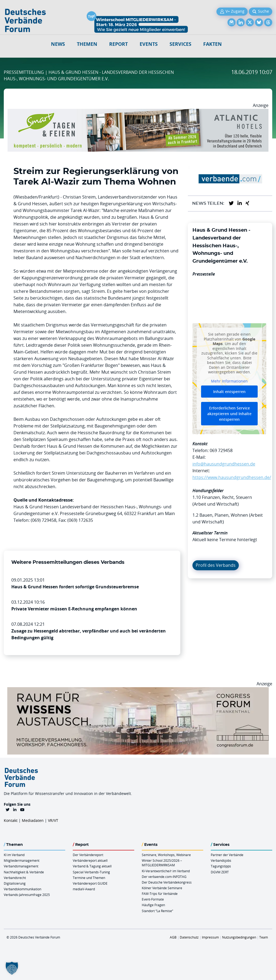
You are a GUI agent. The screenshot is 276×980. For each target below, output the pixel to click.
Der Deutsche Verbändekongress (167, 882)
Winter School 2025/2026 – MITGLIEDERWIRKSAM (162, 863)
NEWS (58, 44)
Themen (87, 44)
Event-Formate (153, 899)
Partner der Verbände (227, 855)
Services (180, 44)
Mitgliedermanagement (22, 860)
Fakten (213, 44)
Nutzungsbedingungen (239, 937)
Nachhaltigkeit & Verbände (24, 872)
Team (264, 937)
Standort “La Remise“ (157, 911)
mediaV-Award (84, 889)
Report (118, 44)
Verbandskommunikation (23, 889)
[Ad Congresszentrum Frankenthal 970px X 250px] (138, 690)
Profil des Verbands (216, 565)
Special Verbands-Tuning (91, 872)
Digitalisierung (15, 883)
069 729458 (221, 450)
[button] (12, 968)
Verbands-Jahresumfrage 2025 (27, 895)
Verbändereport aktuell (90, 860)
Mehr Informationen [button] (229, 381)
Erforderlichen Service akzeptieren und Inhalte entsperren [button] (229, 414)
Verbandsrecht (15, 878)
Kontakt (11, 820)
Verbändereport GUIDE (90, 883)
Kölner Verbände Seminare (162, 888)
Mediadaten (33, 820)
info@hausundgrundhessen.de (224, 464)
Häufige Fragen (153, 905)
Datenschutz (189, 937)
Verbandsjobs (221, 860)
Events (149, 44)
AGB (173, 937)
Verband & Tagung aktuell (92, 866)
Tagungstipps (221, 866)
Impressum (210, 937)
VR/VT (53, 820)
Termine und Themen (89, 878)
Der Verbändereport (88, 855)
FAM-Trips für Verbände (160, 894)
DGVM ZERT (220, 872)
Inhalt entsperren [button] (229, 392)
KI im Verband (14, 855)
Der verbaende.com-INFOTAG (164, 877)
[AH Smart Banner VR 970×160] (138, 112)
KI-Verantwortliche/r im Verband (166, 871)
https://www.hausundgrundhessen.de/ (232, 477)
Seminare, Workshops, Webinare (166, 855)
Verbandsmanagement (21, 866)
